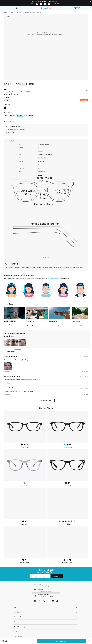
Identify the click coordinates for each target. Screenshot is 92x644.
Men (39, 158)
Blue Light (13, 115)
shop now (56, 4)
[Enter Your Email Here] (40, 576)
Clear (6, 115)
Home (5, 12)
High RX (40, 175)
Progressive (22, 168)
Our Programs (18, 637)
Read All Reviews (46, 401)
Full (39, 148)
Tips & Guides (18, 632)
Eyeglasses (12, 12)
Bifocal (21, 165)
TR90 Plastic (41, 161)
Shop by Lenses (18, 622)
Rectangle (41, 151)
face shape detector (53, 279)
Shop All (16, 607)
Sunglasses (20, 115)
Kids (42, 158)
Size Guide (12, 121)
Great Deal (17, 612)
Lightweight (41, 155)
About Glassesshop (19, 627)
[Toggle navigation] (14, 8)
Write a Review (10, 351)
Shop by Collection (19, 617)
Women (46, 158)
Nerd (80, 269)
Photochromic (29, 115)
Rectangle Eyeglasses (23, 12)
